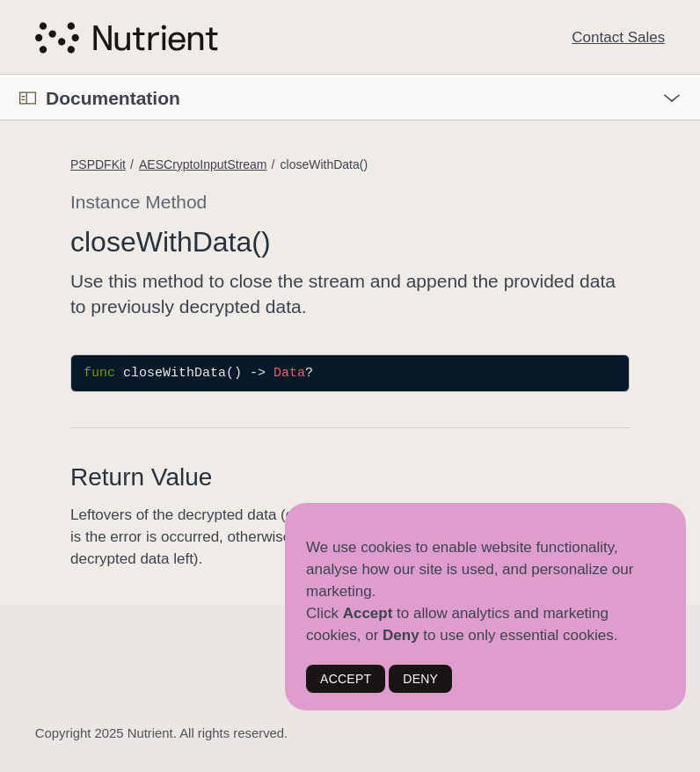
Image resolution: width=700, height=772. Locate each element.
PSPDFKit (98, 164)
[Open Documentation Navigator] (28, 98)
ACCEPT (346, 679)
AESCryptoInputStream (203, 164)
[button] (0, 75)
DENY (420, 679)
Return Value (141, 477)
